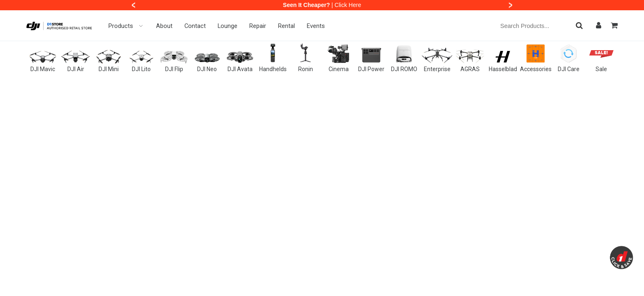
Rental (286, 26)
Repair (258, 26)
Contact (195, 26)
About (164, 26)
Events (316, 26)
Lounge (228, 26)
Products (126, 26)
